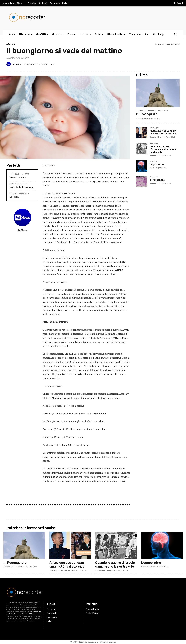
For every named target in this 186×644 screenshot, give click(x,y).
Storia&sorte (141, 110)
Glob (11, 174)
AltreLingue (154, 128)
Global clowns (18, 177)
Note (11, 184)
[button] (175, 34)
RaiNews (17, 64)
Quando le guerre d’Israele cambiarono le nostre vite (163, 149)
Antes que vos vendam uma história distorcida (163, 132)
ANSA (152, 168)
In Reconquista (147, 114)
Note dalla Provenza (21, 187)
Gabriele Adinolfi (156, 137)
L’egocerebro (157, 164)
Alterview (11, 44)
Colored (13, 193)
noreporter (152, 110)
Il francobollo (157, 180)
